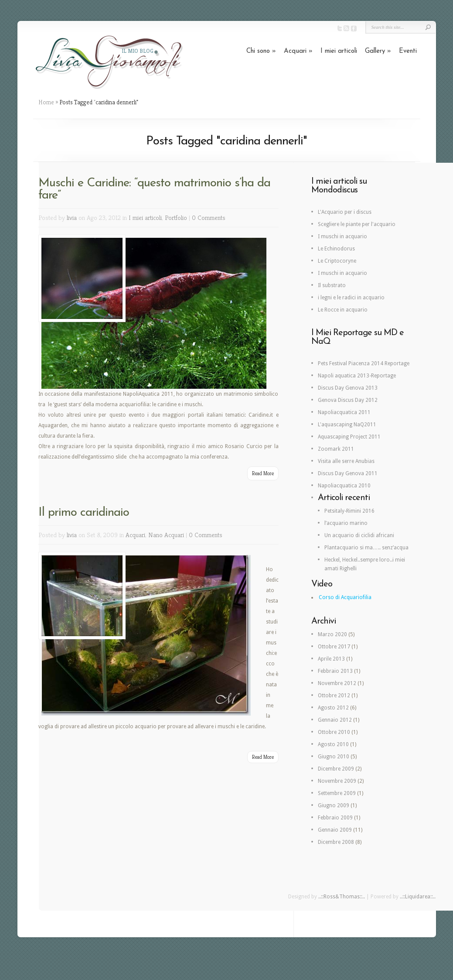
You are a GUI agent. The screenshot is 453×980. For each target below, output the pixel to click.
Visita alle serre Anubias (346, 461)
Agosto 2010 (333, 744)
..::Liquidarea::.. (418, 897)
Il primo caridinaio (84, 513)
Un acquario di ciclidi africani (359, 535)
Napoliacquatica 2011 (344, 412)
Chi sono (261, 51)
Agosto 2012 (333, 708)
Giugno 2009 (334, 805)
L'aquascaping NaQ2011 (347, 425)
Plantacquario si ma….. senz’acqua (366, 548)
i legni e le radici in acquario (351, 298)
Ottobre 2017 (334, 647)
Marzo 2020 (332, 634)
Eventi (408, 51)
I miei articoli (339, 51)
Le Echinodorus (336, 249)
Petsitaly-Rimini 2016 (349, 511)
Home (46, 102)
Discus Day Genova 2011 (348, 473)
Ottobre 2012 (334, 696)
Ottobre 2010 (334, 732)
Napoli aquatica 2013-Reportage (357, 376)
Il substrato (332, 285)
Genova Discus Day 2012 (348, 400)
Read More (263, 473)
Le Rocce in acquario (343, 310)
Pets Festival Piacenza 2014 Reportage (364, 363)
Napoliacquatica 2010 (344, 486)
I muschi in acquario (342, 236)
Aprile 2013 (331, 659)
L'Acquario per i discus (345, 212)
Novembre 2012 (337, 683)
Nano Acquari (166, 535)
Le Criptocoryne (337, 261)
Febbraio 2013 (335, 671)
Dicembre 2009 (336, 769)
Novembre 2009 (337, 781)
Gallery (378, 51)
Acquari (298, 51)
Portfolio (176, 218)
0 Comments (209, 218)
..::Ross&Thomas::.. (342, 897)
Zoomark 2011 (336, 449)
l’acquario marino (346, 523)
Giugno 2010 (334, 757)
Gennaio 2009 (335, 830)
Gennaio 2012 (335, 720)
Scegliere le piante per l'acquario (357, 224)
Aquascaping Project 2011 (349, 437)
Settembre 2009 (337, 793)
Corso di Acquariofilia (345, 597)
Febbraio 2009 (335, 818)
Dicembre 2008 (336, 842)
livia (72, 218)
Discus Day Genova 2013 (348, 388)
